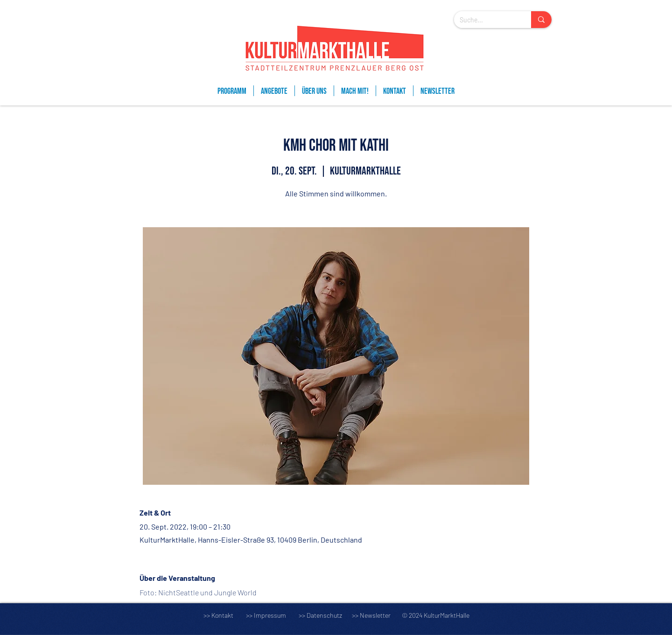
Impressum (270, 615)
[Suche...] (486, 20)
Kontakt (222, 615)
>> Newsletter (371, 615)
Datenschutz (329, 615)
